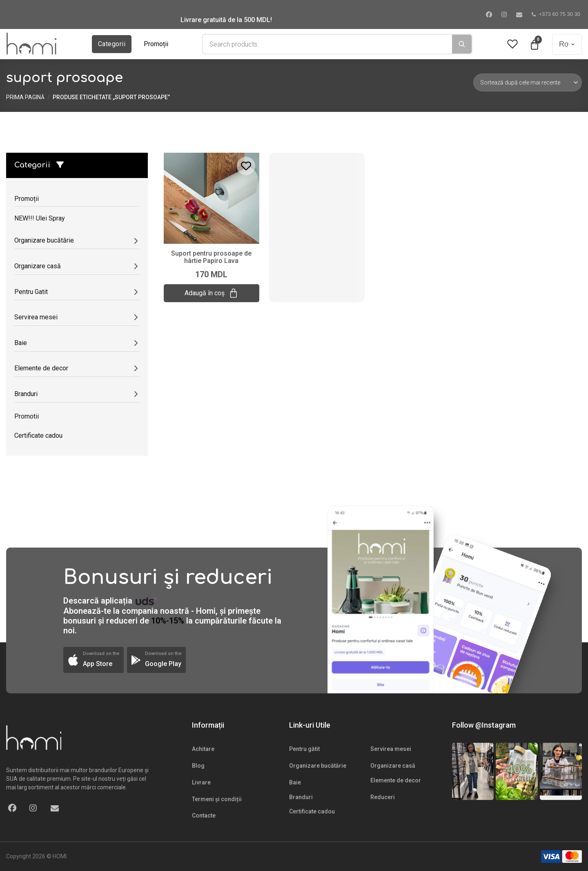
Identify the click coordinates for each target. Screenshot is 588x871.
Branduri (301, 797)
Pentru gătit (304, 749)
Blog (198, 766)
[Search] (462, 44)
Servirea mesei (391, 749)
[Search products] (327, 44)
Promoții (156, 44)
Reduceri (383, 797)
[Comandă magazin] (528, 82)
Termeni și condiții (217, 799)
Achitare (203, 749)
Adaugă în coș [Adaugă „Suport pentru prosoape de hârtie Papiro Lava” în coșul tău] (212, 293)
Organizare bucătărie (318, 766)
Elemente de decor (396, 780)
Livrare (201, 782)
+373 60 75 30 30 (556, 14)
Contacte (204, 815)
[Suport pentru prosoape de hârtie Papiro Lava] (212, 197)
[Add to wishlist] (246, 166)
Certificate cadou (312, 811)
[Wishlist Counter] (512, 44)
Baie (295, 782)
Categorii (112, 44)
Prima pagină (25, 97)
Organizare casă (393, 766)
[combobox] (327, 44)
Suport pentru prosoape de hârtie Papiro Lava (211, 257)
